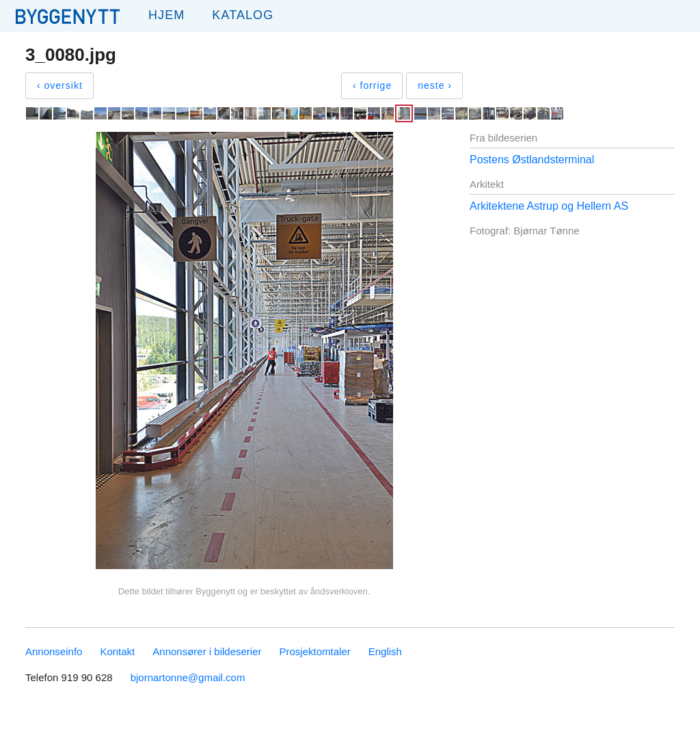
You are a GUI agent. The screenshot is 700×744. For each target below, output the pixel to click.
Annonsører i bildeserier (207, 651)
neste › (435, 85)
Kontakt (117, 651)
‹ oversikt (60, 85)
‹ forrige (372, 85)
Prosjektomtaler (315, 651)
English (385, 651)
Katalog (243, 15)
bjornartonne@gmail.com (188, 677)
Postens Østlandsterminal (532, 160)
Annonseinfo (54, 651)
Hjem (166, 15)
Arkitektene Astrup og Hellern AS (549, 206)
